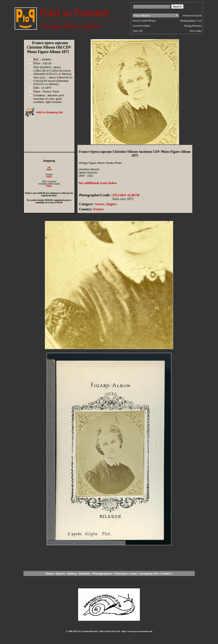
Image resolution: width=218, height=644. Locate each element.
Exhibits (85, 574)
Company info (149, 574)
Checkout (121, 574)
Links (133, 574)
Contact (166, 574)
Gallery (72, 574)
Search (60, 574)
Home (49, 574)
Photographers (102, 574)
